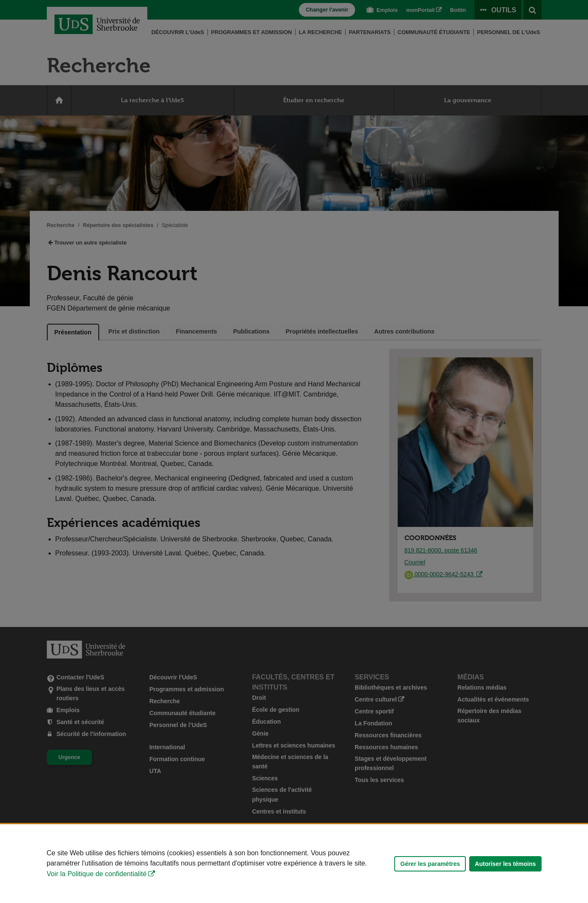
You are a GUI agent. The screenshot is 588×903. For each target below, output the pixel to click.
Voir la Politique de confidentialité (97, 874)
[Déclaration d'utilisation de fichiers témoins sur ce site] (294, 864)
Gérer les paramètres (430, 864)
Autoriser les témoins (505, 864)
